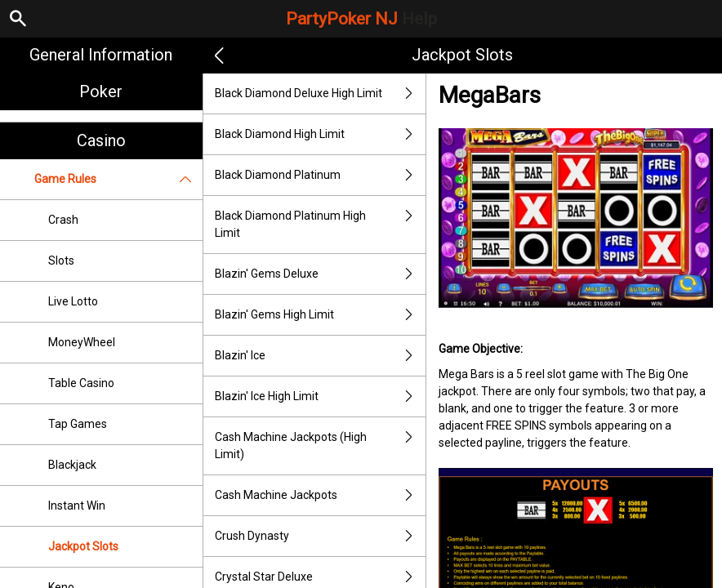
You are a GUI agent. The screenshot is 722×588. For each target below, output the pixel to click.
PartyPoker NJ (361, 19)
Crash (63, 220)
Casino (101, 140)
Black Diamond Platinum (320, 175)
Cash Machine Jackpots (320, 495)
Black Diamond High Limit (320, 134)
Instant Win (77, 506)
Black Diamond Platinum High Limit (320, 225)
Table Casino (81, 383)
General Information (101, 55)
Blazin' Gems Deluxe (320, 274)
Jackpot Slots (83, 546)
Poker (101, 91)
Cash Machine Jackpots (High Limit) (320, 446)
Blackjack (72, 465)
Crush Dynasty (320, 536)
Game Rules (118, 179)
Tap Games (78, 424)
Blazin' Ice (320, 356)
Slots (61, 261)
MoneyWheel (82, 342)
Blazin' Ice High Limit (320, 396)
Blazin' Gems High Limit (320, 315)
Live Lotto (73, 301)
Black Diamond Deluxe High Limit (320, 94)
